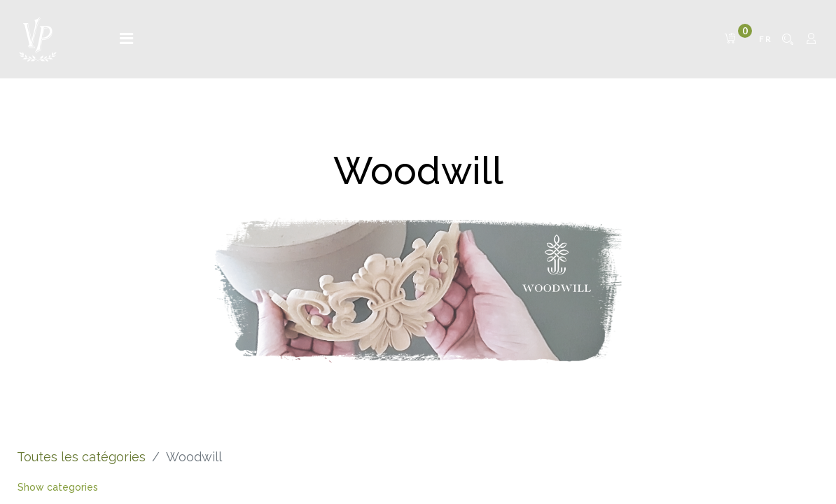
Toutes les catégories (81, 457)
